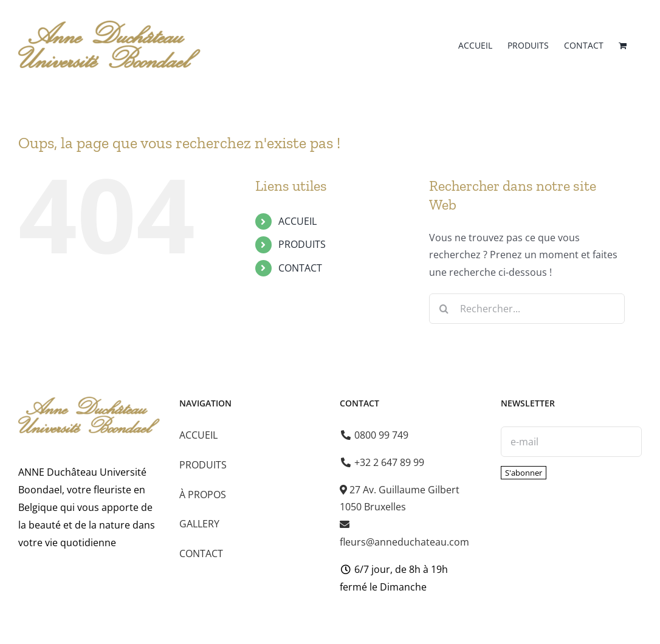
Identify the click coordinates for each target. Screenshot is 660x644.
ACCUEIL (297, 221)
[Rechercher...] (527, 309)
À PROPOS (203, 495)
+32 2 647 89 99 (383, 462)
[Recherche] (444, 309)
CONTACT (300, 268)
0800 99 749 (375, 435)
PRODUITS (302, 244)
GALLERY (199, 524)
